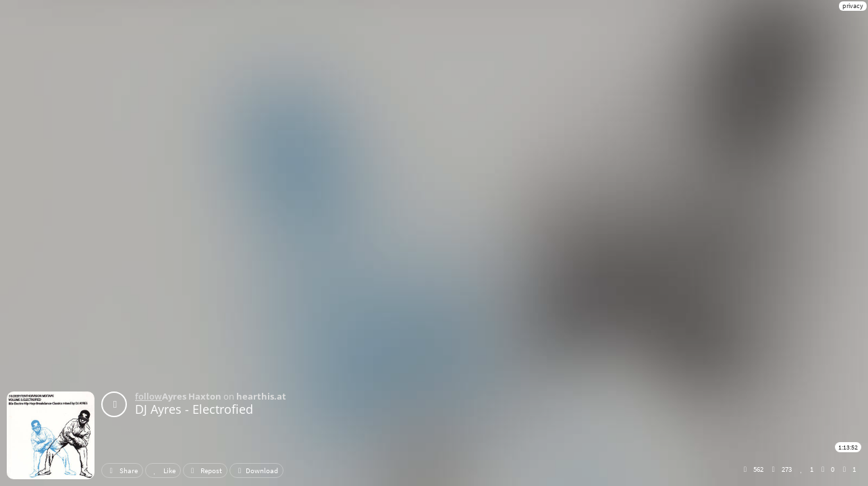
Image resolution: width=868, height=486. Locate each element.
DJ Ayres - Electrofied (194, 409)
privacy (853, 6)
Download (256, 470)
